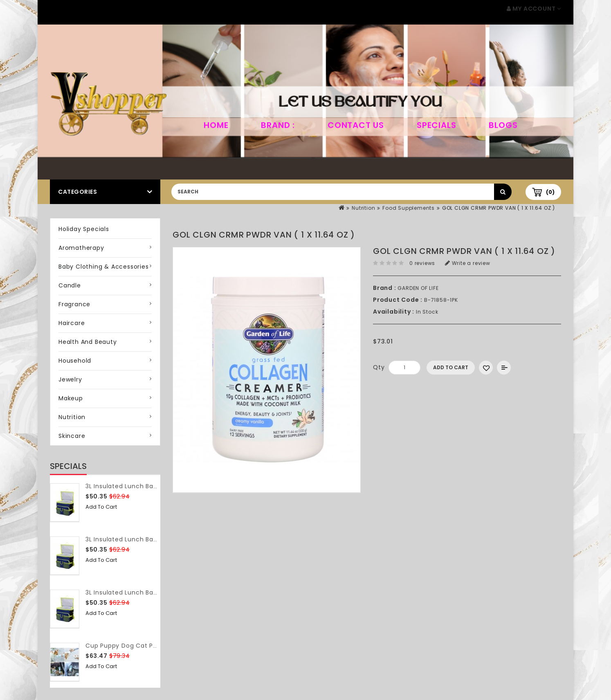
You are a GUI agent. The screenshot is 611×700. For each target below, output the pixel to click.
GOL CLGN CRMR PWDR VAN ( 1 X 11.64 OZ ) (499, 208)
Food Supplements (409, 208)
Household (75, 361)
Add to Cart (101, 507)
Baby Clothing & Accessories (104, 267)
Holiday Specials (84, 229)
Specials (436, 125)
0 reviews (422, 263)
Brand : (278, 125)
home (216, 125)
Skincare (72, 436)
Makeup (71, 398)
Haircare (72, 323)
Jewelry (70, 379)
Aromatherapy (81, 248)
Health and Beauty (88, 342)
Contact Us (356, 125)
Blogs (503, 125)
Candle (70, 285)
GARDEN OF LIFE (418, 288)
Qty (379, 367)
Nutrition (363, 208)
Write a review (468, 263)
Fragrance (74, 304)
